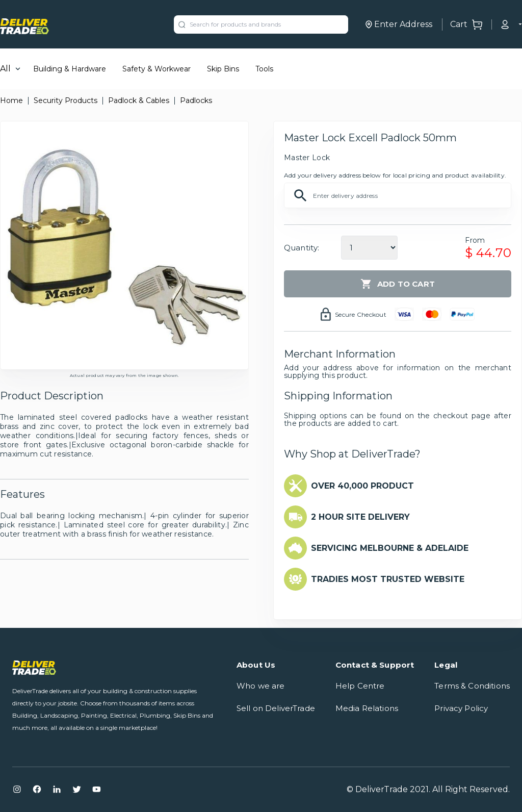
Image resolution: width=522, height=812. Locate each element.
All (5, 69)
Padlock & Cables (139, 100)
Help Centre (360, 686)
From (475, 240)
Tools (264, 69)
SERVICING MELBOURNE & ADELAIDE (390, 548)
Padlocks (196, 100)
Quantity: (302, 248)
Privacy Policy (461, 708)
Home (11, 100)
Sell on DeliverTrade (276, 708)
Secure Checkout (361, 314)
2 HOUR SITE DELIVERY (360, 517)
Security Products (66, 100)
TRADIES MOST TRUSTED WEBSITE (388, 579)
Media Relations (367, 708)
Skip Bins (223, 69)
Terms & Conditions (472, 686)
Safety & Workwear (156, 69)
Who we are (261, 686)
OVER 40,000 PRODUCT (362, 486)
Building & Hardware (70, 69)
